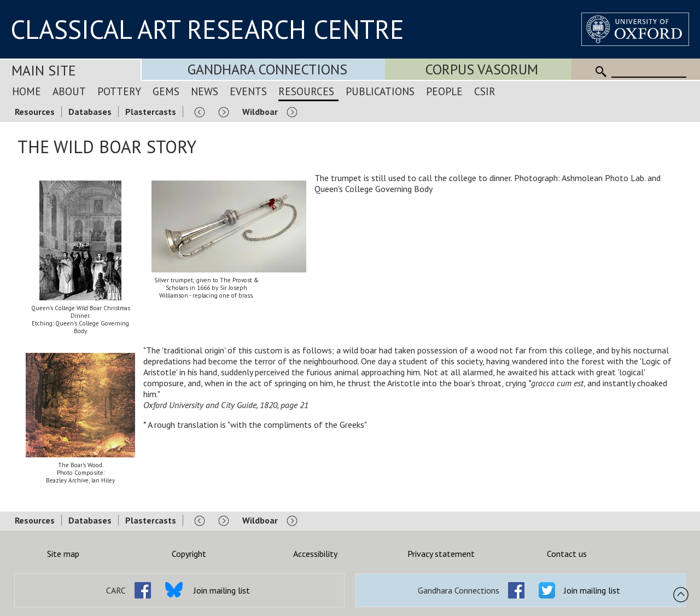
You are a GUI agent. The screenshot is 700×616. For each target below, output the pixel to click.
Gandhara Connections (267, 69)
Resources (306, 91)
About (69, 91)
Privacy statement (441, 554)
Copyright (189, 554)
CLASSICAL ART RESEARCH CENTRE (207, 29)
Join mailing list (222, 590)
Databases (90, 112)
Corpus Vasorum (482, 69)
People (444, 91)
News (205, 91)
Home (27, 91)
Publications (380, 91)
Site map (63, 554)
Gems (166, 91)
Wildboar (260, 112)
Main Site (44, 70)
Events (248, 91)
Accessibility (315, 554)
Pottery (119, 91)
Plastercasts (151, 112)
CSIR (485, 91)
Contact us (567, 554)
